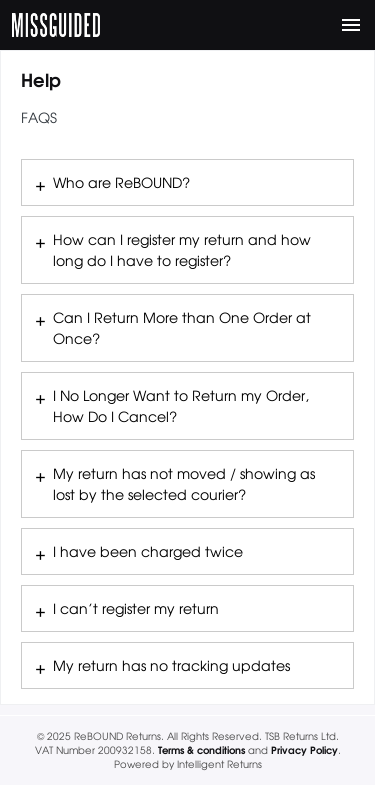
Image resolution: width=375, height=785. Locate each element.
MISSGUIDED (56, 25)
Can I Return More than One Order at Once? (182, 327)
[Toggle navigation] (351, 25)
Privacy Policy (304, 749)
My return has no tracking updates (171, 665)
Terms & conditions (201, 749)
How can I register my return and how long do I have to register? (182, 249)
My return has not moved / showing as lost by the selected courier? (184, 483)
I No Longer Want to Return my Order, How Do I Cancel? (181, 405)
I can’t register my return (136, 608)
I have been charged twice (148, 551)
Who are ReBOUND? (121, 182)
